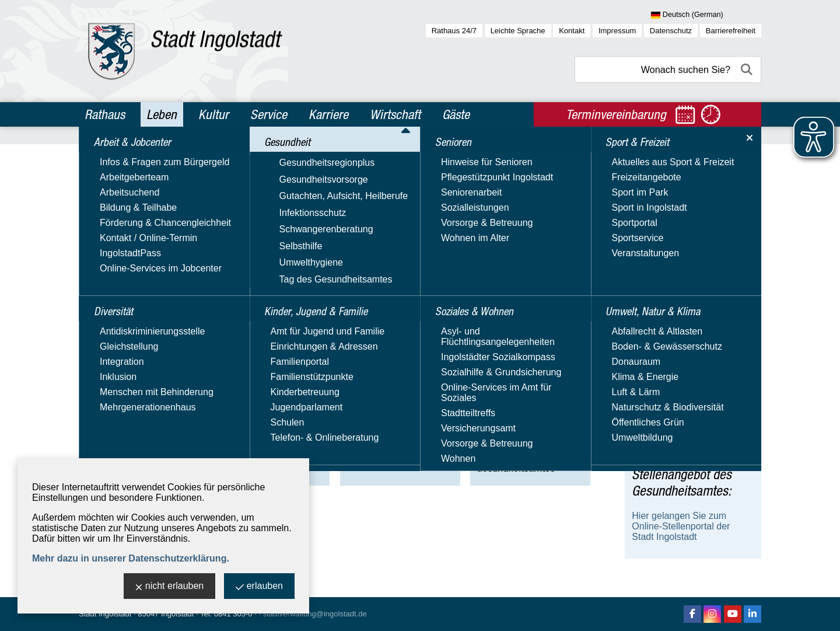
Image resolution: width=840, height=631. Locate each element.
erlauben (259, 587)
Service (269, 114)
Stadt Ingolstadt (105, 614)
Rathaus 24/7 (454, 31)
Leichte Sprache (518, 31)
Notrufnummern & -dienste (687, 396)
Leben (162, 114)
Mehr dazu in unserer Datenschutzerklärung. (131, 558)
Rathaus (105, 114)
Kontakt (572, 31)
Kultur (213, 114)
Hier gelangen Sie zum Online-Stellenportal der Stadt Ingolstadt (681, 526)
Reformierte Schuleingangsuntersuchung (691, 371)
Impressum (617, 31)
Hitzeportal (654, 416)
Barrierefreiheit (731, 31)
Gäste (456, 114)
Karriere (328, 114)
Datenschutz (671, 31)
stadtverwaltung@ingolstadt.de (315, 614)
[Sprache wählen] (706, 15)
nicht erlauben (170, 587)
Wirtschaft (395, 114)
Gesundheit (157, 154)
